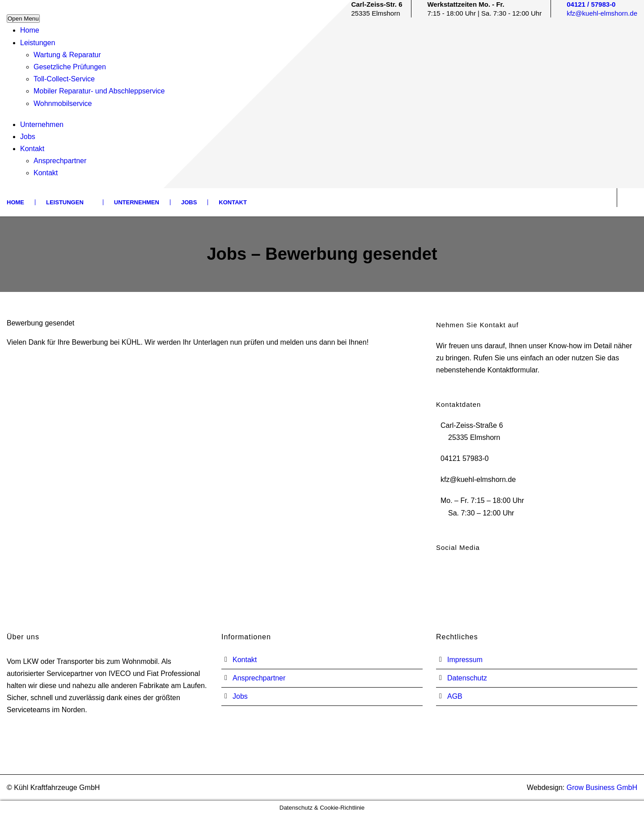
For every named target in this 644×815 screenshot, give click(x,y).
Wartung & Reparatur (67, 55)
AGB (455, 696)
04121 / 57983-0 (591, 4)
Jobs (28, 137)
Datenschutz (467, 678)
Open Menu (23, 19)
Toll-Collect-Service (64, 79)
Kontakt (32, 149)
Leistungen (38, 43)
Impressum (465, 660)
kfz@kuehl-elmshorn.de (602, 13)
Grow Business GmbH (602, 788)
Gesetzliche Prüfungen (70, 67)
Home (30, 30)
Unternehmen (42, 125)
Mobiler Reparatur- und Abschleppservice (99, 91)
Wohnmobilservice (63, 103)
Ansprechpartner (60, 161)
